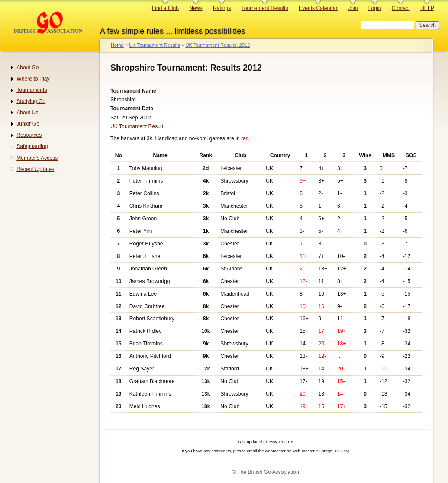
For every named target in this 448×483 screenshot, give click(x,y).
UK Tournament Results (155, 45)
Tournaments (32, 90)
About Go (27, 68)
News (196, 8)
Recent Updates (35, 169)
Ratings (222, 8)
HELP (427, 8)
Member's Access (37, 158)
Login (375, 8)
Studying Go (31, 101)
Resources (29, 135)
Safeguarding (32, 146)
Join (353, 8)
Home (117, 45)
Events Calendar (318, 8)
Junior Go (28, 124)
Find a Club (165, 8)
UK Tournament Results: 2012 (218, 45)
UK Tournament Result (137, 126)
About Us (27, 113)
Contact (401, 8)
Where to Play (33, 79)
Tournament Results (265, 8)
